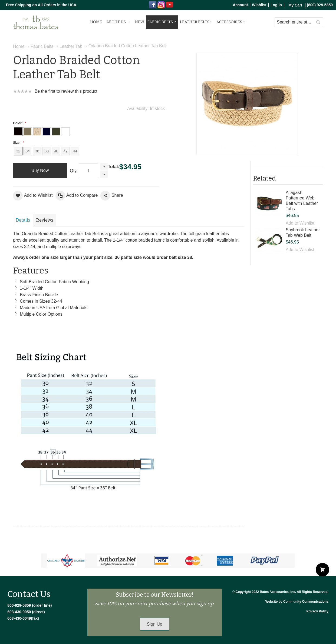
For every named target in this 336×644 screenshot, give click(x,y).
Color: (19, 123)
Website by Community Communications (297, 602)
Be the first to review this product (66, 91)
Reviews (45, 220)
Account (240, 5)
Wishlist (259, 5)
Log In (276, 5)
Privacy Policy (317, 611)
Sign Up (155, 624)
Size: (18, 143)
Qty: (74, 171)
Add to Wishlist (300, 223)
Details (23, 220)
